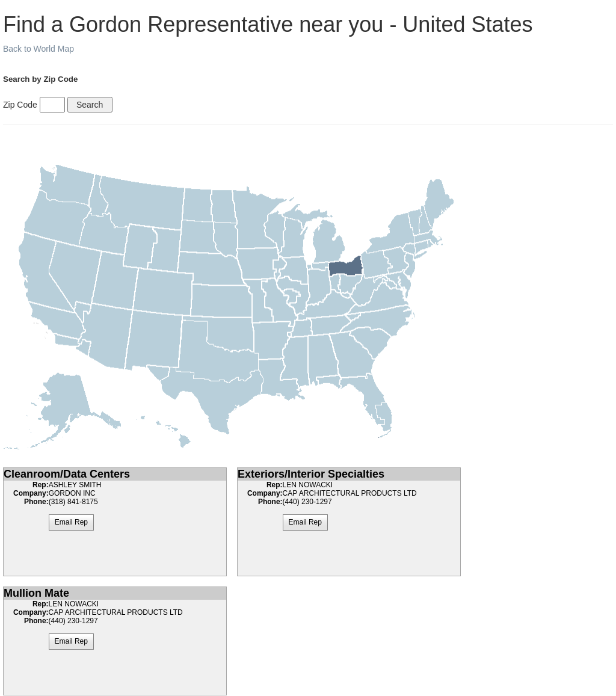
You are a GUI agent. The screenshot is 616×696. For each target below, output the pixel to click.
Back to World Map (38, 49)
